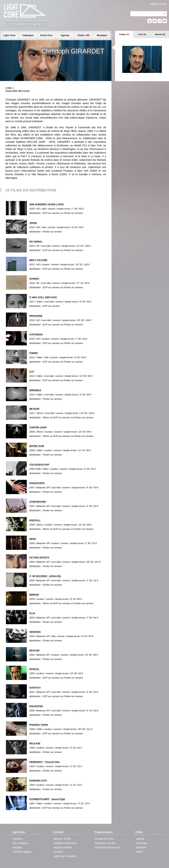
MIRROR (34, 595)
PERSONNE (36, 316)
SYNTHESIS (36, 334)
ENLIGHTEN (36, 706)
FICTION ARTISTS (39, 558)
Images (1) (124, 34)
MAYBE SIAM (37, 446)
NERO (33, 539)
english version (158, 4)
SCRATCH (35, 688)
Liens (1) (142, 34)
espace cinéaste (63, 847)
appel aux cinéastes (65, 856)
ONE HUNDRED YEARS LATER (46, 204)
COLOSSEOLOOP (39, 465)
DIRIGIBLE (35, 390)
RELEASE (35, 743)
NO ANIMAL (36, 242)
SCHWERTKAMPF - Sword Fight (47, 799)
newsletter (142, 843)
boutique (17, 847)
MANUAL (34, 669)
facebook (141, 847)
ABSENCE (35, 632)
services (58, 852)
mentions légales (22, 852)
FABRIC (34, 353)
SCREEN (34, 279)
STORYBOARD (38, 502)
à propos (17, 839)
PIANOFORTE (37, 483)
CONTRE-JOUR (38, 427)
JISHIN (33, 223)
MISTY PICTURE (38, 260)
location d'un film (104, 839)
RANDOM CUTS (38, 781)
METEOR (34, 409)
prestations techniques (108, 847)
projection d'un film (105, 843)
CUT (32, 372)
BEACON (34, 650)
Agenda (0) (160, 34)
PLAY (32, 613)
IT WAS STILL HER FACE (43, 297)
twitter (139, 852)
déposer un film (62, 839)
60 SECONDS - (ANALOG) (47, 576)
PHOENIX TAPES (39, 725)
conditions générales (65, 843)
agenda (140, 839)
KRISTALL (35, 520)
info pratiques (20, 843)
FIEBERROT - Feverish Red (44, 762)
